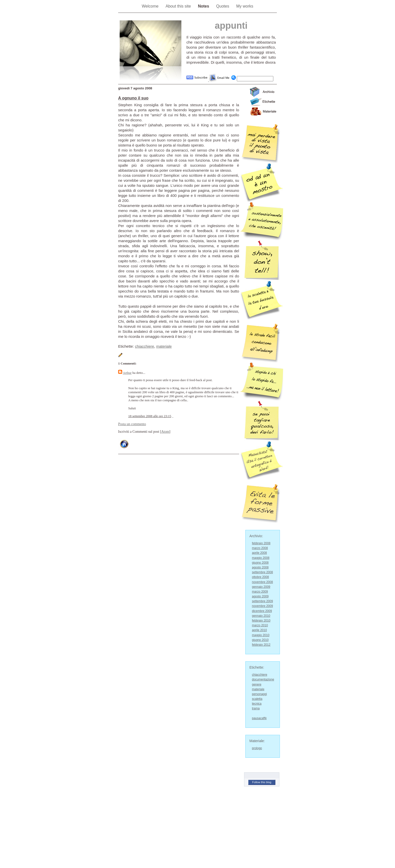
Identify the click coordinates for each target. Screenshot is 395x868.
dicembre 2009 (262, 611)
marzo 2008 (260, 548)
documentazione (263, 679)
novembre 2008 (262, 582)
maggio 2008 (261, 558)
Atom (165, 432)
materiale (164, 346)
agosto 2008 (260, 567)
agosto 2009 (260, 596)
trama (256, 708)
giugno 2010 (260, 640)
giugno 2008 (260, 563)
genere (257, 684)
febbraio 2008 (261, 543)
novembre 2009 (262, 606)
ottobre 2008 (260, 577)
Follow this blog (262, 782)
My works (245, 6)
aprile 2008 (259, 553)
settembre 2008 (262, 572)
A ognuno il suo (133, 98)
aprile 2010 (259, 630)
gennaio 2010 (261, 616)
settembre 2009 (262, 601)
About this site (178, 6)
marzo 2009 (260, 592)
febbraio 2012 (261, 645)
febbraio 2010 (261, 621)
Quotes (223, 6)
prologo (257, 748)
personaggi (259, 694)
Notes (204, 6)
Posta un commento (132, 424)
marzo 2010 (260, 625)
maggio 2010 (261, 635)
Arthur (127, 373)
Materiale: (257, 741)
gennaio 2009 (261, 587)
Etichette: (257, 667)
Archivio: (256, 536)
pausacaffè (259, 718)
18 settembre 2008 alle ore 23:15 (150, 416)
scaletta (257, 699)
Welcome (150, 6)
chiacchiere (145, 346)
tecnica (257, 704)
